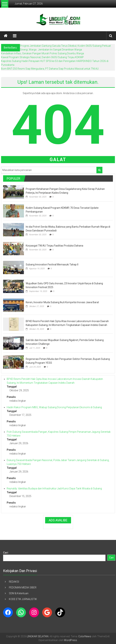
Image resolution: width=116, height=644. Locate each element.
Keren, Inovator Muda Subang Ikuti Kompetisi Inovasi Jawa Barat (62, 302)
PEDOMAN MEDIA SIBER (23, 588)
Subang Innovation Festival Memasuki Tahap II (52, 265)
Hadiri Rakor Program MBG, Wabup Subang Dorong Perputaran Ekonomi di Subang (54, 407)
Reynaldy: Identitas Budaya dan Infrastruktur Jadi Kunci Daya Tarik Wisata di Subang (54, 488)
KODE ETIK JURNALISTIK (23, 599)
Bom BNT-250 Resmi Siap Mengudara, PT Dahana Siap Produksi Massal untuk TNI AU (50, 69)
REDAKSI (14, 582)
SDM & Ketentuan (19, 593)
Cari (6, 553)
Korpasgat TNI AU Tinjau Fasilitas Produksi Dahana (54, 246)
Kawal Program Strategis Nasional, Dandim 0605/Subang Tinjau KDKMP (42, 57)
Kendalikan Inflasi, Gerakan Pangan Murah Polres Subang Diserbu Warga (43, 53)
